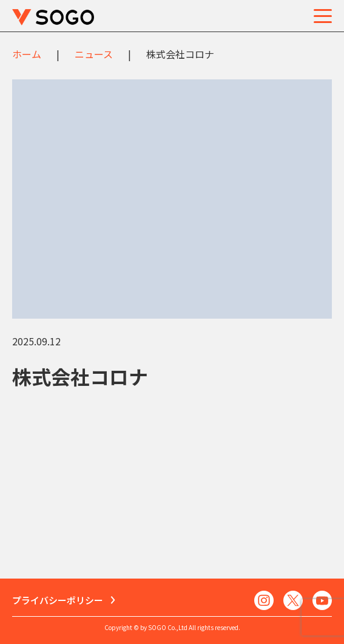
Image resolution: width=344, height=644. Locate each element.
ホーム (27, 54)
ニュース (94, 54)
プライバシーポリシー (58, 600)
